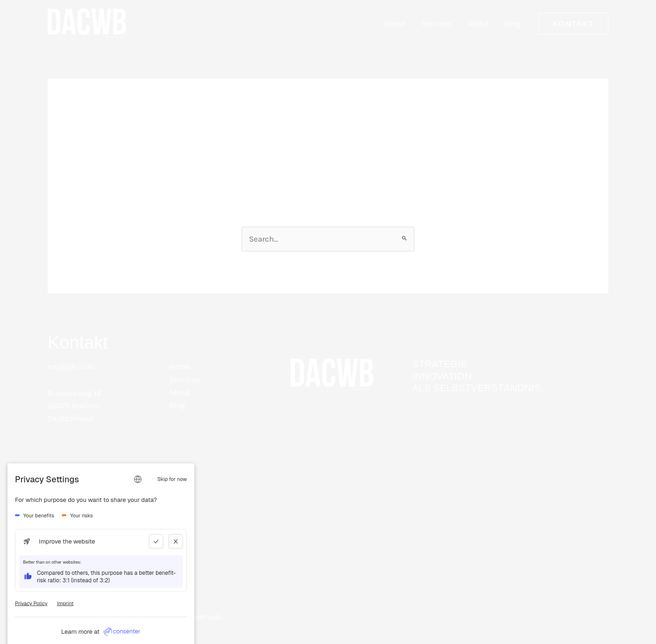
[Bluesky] (150, 493)
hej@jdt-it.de (71, 366)
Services (436, 23)
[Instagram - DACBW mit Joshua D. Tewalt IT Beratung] (104, 493)
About (478, 23)
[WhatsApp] (127, 493)
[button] (573, 24)
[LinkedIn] (57, 493)
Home (395, 23)
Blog (513, 23)
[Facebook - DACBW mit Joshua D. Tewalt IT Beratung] (80, 493)
